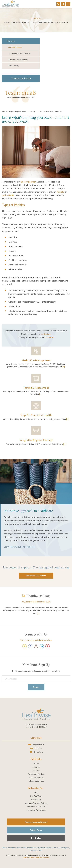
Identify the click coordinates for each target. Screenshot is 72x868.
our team (50, 337)
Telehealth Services (36, 781)
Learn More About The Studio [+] (19, 547)
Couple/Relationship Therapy (19, 53)
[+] (63, 366)
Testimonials (21, 93)
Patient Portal (36, 830)
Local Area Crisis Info (36, 806)
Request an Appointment (36, 822)
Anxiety (60, 192)
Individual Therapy (15, 47)
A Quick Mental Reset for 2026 (36, 602)
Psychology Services (18, 111)
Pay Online (36, 838)
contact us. (46, 334)
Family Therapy (13, 66)
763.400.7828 (36, 745)
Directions (36, 752)
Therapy (32, 111)
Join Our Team (36, 796)
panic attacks (8, 195)
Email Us (36, 748)
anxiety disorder (28, 182)
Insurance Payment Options (36, 803)
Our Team (36, 770)
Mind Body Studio (36, 777)
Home (4, 111)
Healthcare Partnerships (36, 810)
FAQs (36, 793)
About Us (36, 767)
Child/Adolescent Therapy (18, 59)
